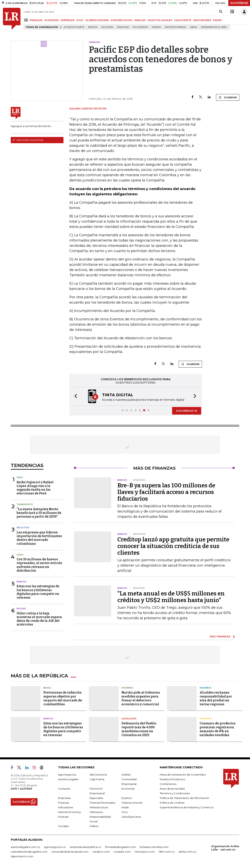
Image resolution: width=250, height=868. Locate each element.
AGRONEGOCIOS (121, 20)
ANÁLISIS (140, 20)
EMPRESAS (68, 20)
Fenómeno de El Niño (214, 27)
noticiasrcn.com (145, 852)
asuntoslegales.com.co (25, 847)
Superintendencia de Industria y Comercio (187, 807)
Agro (20, 555)
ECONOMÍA (52, 20)
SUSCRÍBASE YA (187, 411)
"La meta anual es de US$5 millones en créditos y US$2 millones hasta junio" (171, 597)
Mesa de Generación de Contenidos (183, 775)
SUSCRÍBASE (239, 3)
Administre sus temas (28, 140)
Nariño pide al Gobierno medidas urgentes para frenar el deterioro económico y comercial (141, 698)
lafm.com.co (167, 852)
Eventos (127, 798)
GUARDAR (228, 97)
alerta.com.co (187, 852)
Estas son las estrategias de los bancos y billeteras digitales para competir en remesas (38, 592)
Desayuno (123, 27)
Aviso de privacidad (172, 789)
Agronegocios (67, 775)
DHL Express (140, 27)
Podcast (63, 817)
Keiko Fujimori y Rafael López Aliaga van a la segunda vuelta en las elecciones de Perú (35, 488)
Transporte (25, 504)
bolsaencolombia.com (154, 847)
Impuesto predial (175, 27)
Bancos (21, 582)
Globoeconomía (132, 803)
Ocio (125, 812)
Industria (23, 528)
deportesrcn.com (22, 856)
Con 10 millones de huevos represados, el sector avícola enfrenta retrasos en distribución (39, 565)
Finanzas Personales (102, 803)
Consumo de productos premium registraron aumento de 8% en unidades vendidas (218, 729)
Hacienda (127, 688)
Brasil (47, 688)
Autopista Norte (74, 27)
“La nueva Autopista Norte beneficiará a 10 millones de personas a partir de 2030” (39, 513)
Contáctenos (168, 784)
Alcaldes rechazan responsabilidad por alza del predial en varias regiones (216, 698)
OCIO (80, 20)
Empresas (64, 798)
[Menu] (27, 20)
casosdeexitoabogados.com (29, 852)
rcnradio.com (122, 852)
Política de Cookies (172, 803)
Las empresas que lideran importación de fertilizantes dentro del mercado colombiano (39, 538)
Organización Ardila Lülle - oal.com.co (225, 848)
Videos (94, 826)
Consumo (206, 719)
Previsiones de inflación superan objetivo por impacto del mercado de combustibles (63, 698)
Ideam (194, 27)
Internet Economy (69, 812)
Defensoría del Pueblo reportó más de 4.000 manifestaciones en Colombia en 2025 (139, 729)
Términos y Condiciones (175, 793)
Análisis (126, 775)
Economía (128, 789)
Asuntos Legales (68, 779)
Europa (156, 27)
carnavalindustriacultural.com (70, 852)
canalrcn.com (101, 852)
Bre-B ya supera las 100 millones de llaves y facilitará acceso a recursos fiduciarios (166, 492)
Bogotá (93, 27)
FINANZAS (36, 20)
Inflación (107, 27)
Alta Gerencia (98, 775)
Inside (125, 807)
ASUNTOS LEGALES (160, 20)
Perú (20, 477)
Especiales (96, 798)
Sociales (63, 826)
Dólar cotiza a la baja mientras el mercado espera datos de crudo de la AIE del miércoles (39, 619)
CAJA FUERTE (183, 20)
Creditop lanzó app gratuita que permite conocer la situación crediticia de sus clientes (173, 546)
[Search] (221, 12)
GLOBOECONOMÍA (97, 20)
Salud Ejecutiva (131, 817)
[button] (75, 397)
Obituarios (96, 812)
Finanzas (63, 803)
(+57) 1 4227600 (21, 789)
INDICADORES (202, 20)
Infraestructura (99, 807)
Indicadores (66, 807)
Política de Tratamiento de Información (184, 798)
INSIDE (217, 20)
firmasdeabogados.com (121, 847)
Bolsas (21, 609)
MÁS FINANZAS (220, 636)
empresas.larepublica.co (85, 847)
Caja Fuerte (97, 779)
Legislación (129, 719)
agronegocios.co (55, 847)
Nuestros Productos (172, 779)
